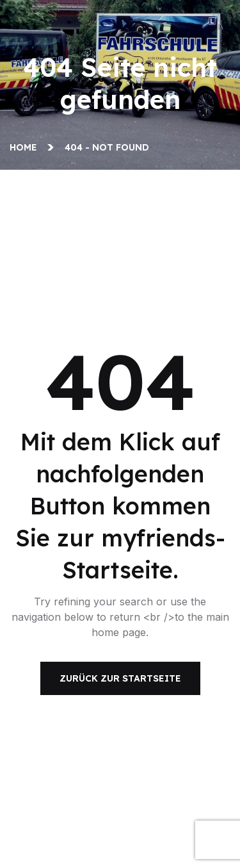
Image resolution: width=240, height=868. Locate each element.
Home (26, 147)
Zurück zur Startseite (120, 678)
